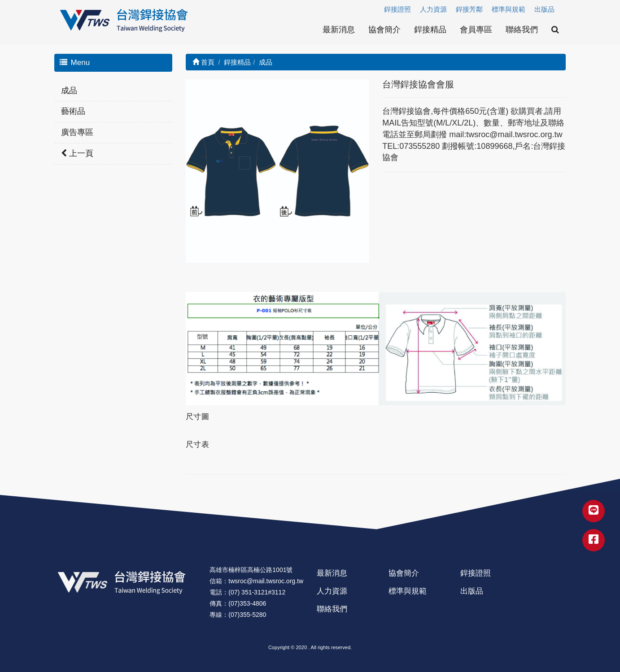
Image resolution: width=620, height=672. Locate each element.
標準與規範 (509, 9)
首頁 (203, 62)
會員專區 (476, 30)
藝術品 (73, 111)
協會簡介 (384, 30)
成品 (69, 91)
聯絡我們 (522, 30)
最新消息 (339, 30)
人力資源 (433, 9)
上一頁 (77, 153)
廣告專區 (77, 132)
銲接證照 (397, 9)
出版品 (544, 9)
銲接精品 (430, 30)
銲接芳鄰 (469, 9)
